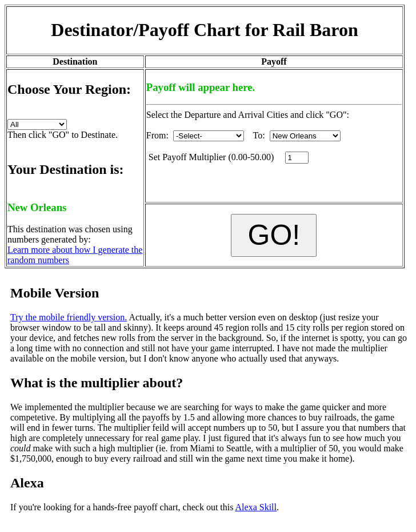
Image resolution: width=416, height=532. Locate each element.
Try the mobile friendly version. (69, 317)
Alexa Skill (256, 507)
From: (195, 135)
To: (297, 135)
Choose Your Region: (69, 89)
